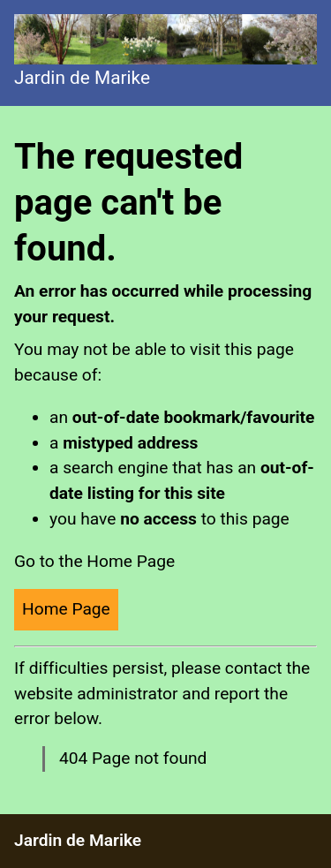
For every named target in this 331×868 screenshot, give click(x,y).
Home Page (66, 609)
